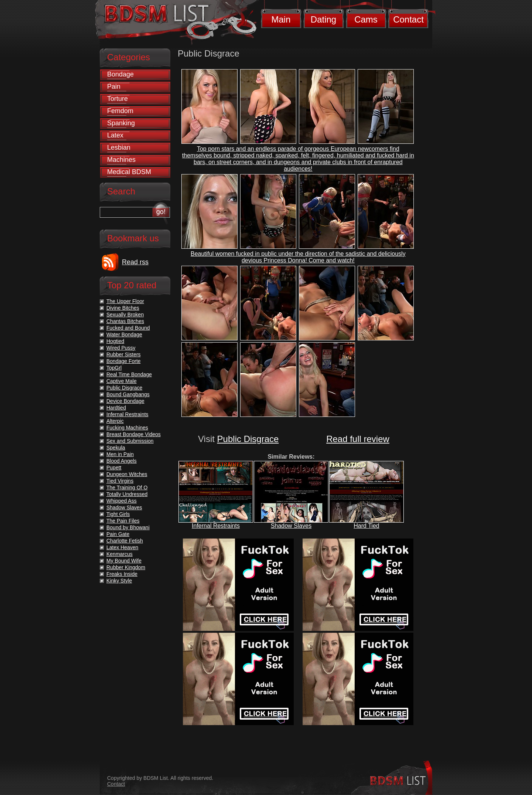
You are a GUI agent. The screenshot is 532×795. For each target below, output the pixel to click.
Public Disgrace (248, 439)
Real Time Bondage (129, 374)
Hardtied (116, 408)
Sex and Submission (130, 441)
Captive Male (122, 381)
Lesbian (119, 147)
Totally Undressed (127, 494)
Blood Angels (122, 461)
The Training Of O (127, 487)
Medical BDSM (129, 172)
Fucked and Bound (128, 328)
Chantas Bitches (125, 321)
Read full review (358, 439)
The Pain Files (123, 521)
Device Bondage (125, 401)
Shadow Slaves (291, 526)
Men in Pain (120, 454)
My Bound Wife (124, 561)
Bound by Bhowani (128, 527)
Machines (121, 160)
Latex (115, 135)
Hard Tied (366, 526)
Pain (114, 86)
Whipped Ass (122, 501)
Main (281, 19)
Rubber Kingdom (126, 567)
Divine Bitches (123, 308)
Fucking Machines (127, 428)
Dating (323, 19)
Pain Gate (118, 534)
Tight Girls (118, 514)
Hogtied (115, 341)
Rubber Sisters (124, 354)
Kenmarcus (120, 554)
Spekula (116, 448)
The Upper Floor (125, 301)
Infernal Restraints (216, 526)
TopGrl (114, 368)
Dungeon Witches (127, 474)
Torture (117, 99)
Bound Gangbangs (128, 394)
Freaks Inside (122, 574)
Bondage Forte (124, 361)
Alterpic (115, 421)
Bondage (120, 74)
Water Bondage (124, 334)
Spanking (121, 123)
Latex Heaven (122, 547)
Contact (408, 19)
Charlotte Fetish (125, 541)
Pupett (114, 468)
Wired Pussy (121, 348)
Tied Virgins (120, 481)
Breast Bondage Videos (134, 434)
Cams (366, 19)
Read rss (135, 262)
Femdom (120, 111)
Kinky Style (119, 581)
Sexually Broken (125, 315)
